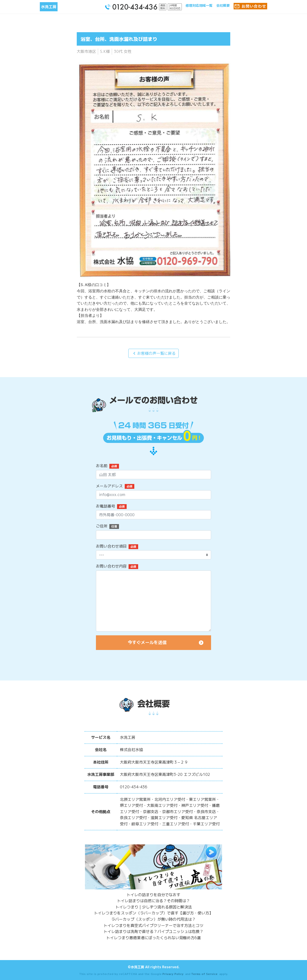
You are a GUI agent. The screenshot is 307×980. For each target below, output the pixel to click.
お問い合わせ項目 (111, 546)
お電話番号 (106, 506)
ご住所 (102, 526)
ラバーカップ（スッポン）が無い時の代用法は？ (153, 919)
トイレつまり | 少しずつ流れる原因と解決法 (154, 907)
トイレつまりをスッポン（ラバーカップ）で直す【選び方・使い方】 (153, 913)
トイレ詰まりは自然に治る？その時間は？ (153, 901)
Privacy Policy (173, 974)
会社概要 (223, 5)
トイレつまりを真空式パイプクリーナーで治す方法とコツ (153, 925)
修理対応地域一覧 (199, 5)
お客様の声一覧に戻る (153, 353)
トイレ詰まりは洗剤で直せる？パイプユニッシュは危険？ (153, 931)
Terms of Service (204, 974)
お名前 (102, 466)
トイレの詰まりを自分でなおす (153, 895)
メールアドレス (109, 486)
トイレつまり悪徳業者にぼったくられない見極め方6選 (153, 938)
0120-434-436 (134, 787)
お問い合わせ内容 (111, 566)
